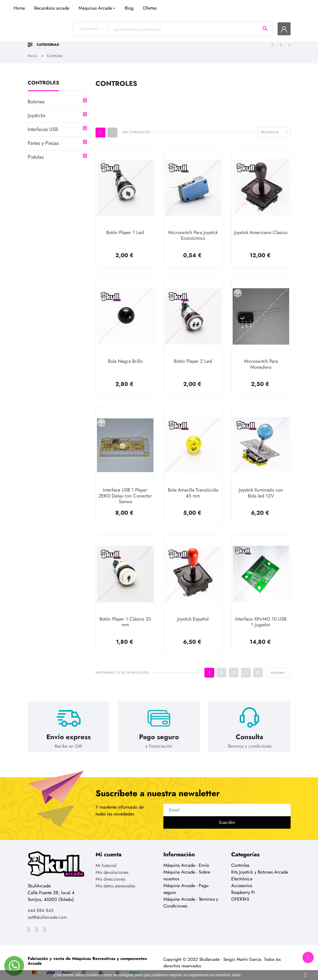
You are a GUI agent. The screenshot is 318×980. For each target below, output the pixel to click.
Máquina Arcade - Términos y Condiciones (191, 895)
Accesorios (242, 878)
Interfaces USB (43, 125)
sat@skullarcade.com (47, 909)
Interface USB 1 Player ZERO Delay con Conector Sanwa (125, 490)
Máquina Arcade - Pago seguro (186, 881)
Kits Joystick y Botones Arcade (260, 864)
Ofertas (218, 35)
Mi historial (106, 858)
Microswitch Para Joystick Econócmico (193, 231)
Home (88, 35)
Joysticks (36, 111)
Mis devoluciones (112, 864)
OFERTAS (240, 891)
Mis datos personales (115, 878)
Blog (198, 35)
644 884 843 (41, 902)
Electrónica (242, 871)
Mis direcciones (110, 871)
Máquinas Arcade (164, 35)
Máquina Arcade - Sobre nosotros (187, 867)
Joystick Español (193, 612)
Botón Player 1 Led (125, 228)
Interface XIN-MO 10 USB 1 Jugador (261, 615)
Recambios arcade (120, 35)
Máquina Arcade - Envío (186, 857)
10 (258, 664)
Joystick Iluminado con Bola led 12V (261, 487)
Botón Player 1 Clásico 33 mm (125, 615)
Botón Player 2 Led (193, 356)
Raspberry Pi (243, 884)
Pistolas (36, 152)
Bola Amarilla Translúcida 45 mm (193, 487)
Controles (43, 79)
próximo (278, 665)
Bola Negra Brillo (125, 356)
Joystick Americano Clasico (261, 228)
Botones (36, 97)
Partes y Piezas (43, 139)
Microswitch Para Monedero (261, 359)
